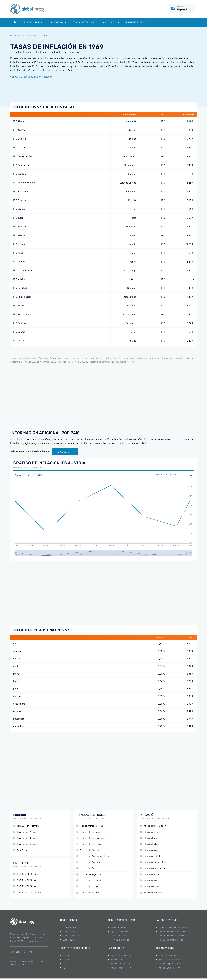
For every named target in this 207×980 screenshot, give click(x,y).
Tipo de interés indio (88, 868)
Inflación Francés (150, 874)
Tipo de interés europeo (89, 862)
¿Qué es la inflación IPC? (120, 956)
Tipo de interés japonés (89, 874)
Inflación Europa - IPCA (168, 968)
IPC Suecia (19, 332)
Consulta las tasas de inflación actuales (31, 77)
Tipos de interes (33, 22)
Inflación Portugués (151, 893)
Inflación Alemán (149, 832)
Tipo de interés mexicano (90, 881)
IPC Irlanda (19, 235)
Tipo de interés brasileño (90, 826)
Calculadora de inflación (153, 826)
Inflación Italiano (149, 881)
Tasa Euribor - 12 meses (26, 850)
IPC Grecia (19, 209)
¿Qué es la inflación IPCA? (169, 960)
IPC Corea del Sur (23, 156)
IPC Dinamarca (21, 165)
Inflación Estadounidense (153, 862)
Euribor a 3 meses (70, 936)
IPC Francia (20, 200)
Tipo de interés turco (88, 893)
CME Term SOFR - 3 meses (27, 880)
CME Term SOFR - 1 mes (26, 874)
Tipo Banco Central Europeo (170, 936)
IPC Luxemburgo (22, 270)
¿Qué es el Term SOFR (119, 932)
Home (13, 35)
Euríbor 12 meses (69, 940)
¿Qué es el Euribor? (70, 927)
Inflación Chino (149, 850)
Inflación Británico (150, 838)
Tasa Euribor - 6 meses (26, 844)
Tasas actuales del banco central (172, 927)
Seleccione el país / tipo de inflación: (30, 451)
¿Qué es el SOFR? (117, 927)
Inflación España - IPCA (168, 964)
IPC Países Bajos (22, 297)
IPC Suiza (18, 341)
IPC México (19, 279)
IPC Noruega (20, 288)
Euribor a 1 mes (68, 932)
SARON (65, 956)
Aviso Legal (16, 952)
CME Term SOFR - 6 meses (27, 886)
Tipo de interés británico (90, 832)
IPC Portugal (20, 306)
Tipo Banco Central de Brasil (170, 932)
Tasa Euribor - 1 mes (25, 832)
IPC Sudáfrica (21, 323)
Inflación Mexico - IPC (119, 968)
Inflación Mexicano (150, 887)
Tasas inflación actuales (168, 956)
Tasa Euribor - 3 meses (26, 838)
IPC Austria (19, 130)
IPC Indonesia (21, 227)
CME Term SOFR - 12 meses (28, 892)
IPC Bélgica (20, 139)
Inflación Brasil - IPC (119, 960)
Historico (35, 35)
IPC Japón (19, 262)
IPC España (20, 174)
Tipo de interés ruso (88, 887)
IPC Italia (18, 253)
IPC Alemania (21, 121)
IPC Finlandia (21, 191)
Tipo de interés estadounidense (93, 856)
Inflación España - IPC (119, 964)
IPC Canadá (20, 148)
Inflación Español (150, 856)
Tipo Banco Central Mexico (170, 940)
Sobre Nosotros (135, 22)
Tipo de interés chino (88, 850)
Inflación (59, 22)
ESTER (64, 960)
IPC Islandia (20, 244)
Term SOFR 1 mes (117, 936)
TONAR (65, 968)
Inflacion (23, 35)
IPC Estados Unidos (24, 183)
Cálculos (111, 22)
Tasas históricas (85, 22)
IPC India (18, 218)
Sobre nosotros (31, 952)
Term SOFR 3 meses (118, 940)
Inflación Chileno (149, 844)
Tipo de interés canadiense (91, 838)
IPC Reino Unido (22, 314)
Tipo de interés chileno (89, 844)
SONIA (64, 964)
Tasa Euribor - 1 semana (26, 826)
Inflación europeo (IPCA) (153, 868)
